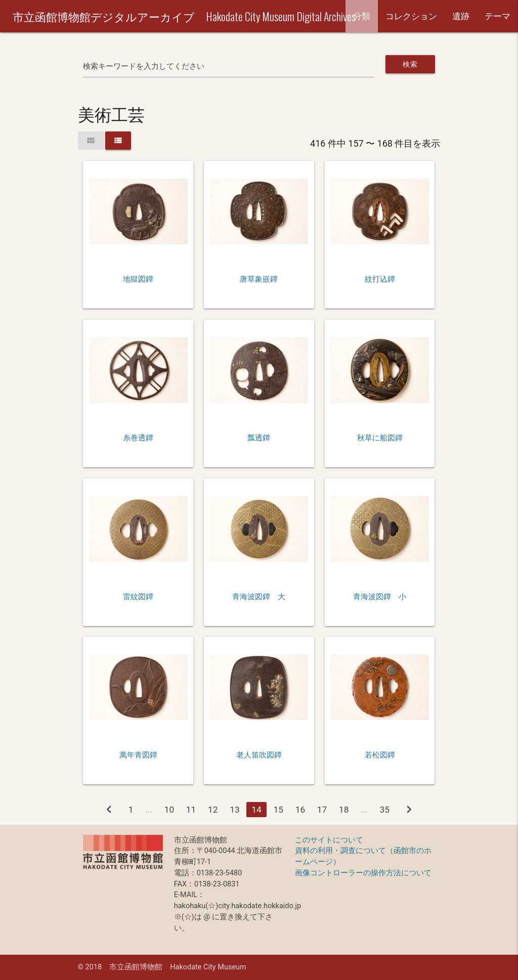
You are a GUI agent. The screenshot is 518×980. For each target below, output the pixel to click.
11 (191, 810)
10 (169, 810)
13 (235, 810)
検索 (410, 64)
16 (300, 810)
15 (278, 810)
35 (385, 810)
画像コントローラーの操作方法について (363, 873)
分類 (362, 16)
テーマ (498, 16)
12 (213, 810)
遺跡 (461, 16)
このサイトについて (329, 840)
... (149, 810)
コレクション (411, 16)
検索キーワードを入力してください (144, 66)
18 (344, 810)
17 (322, 810)
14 (256, 810)
